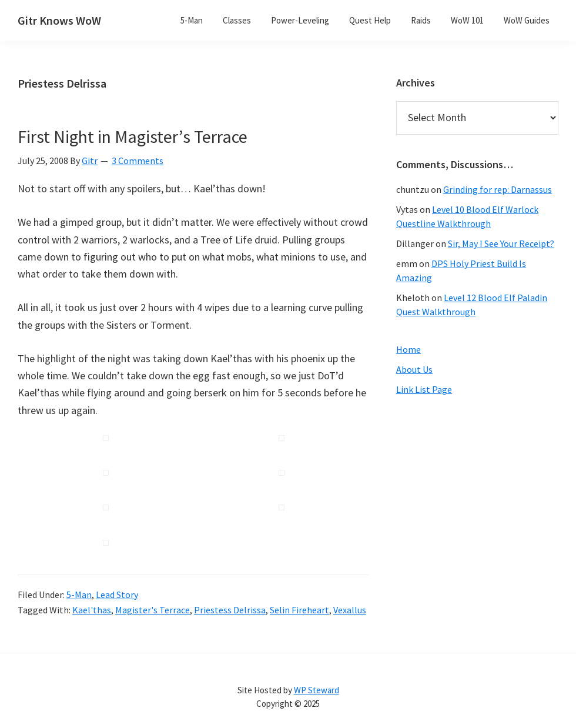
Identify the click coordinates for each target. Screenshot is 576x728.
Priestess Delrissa (230, 610)
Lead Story (117, 595)
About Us (414, 369)
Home (408, 349)
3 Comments (138, 161)
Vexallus (350, 610)
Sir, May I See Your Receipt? (501, 243)
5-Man (79, 595)
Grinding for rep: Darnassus (498, 189)
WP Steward (317, 690)
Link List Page (424, 389)
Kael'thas (92, 610)
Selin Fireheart (299, 610)
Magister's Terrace (153, 610)
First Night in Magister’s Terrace (133, 136)
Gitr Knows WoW (59, 20)
